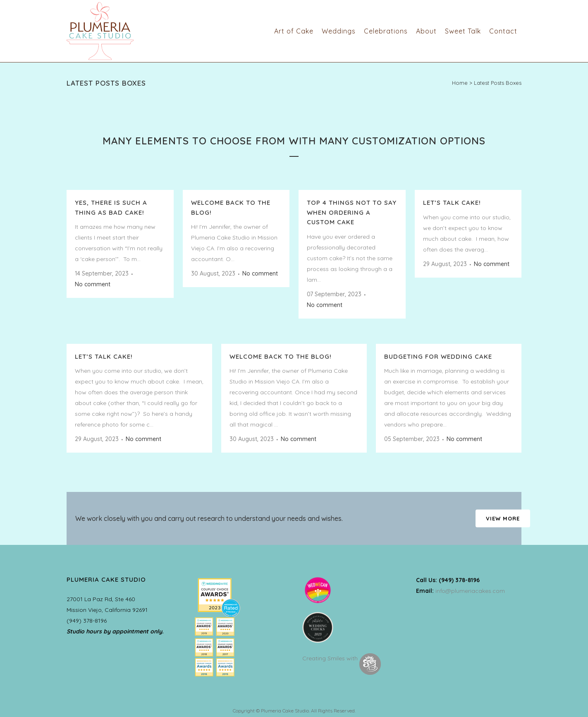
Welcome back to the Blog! (281, 356)
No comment (93, 284)
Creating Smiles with (342, 658)
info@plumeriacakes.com (470, 591)
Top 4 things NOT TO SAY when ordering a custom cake (352, 212)
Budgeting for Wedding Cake (438, 356)
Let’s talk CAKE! (452, 203)
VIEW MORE (503, 518)
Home (460, 83)
